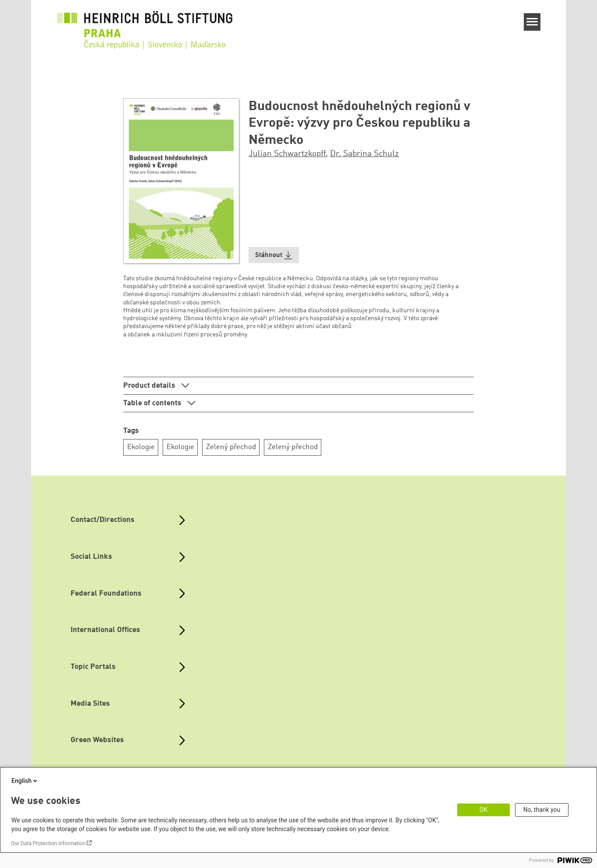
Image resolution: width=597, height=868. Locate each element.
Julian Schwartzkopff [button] (287, 154)
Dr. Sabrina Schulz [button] (364, 154)
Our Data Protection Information (48, 843)
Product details (150, 386)
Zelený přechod (231, 447)
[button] (274, 255)
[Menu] (532, 22)
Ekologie (141, 447)
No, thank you (542, 810)
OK (483, 810)
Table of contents (153, 403)
